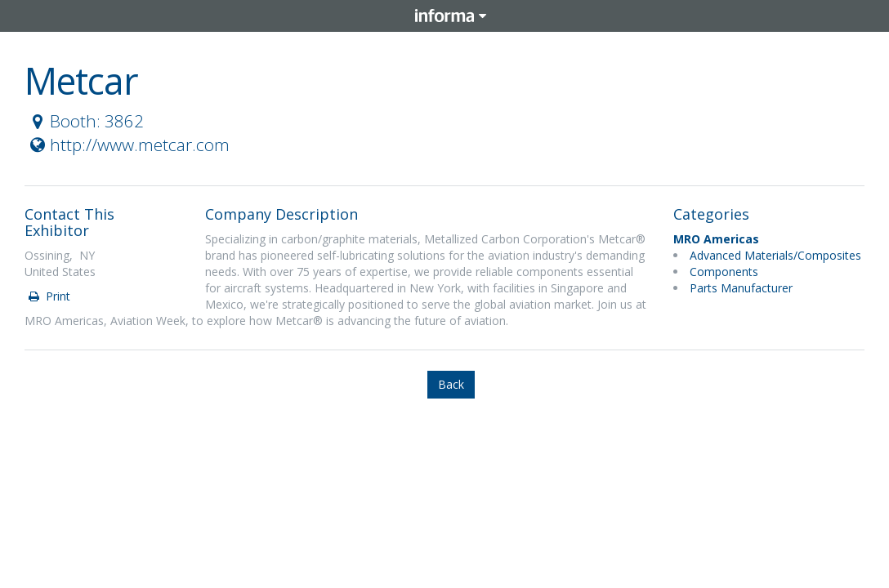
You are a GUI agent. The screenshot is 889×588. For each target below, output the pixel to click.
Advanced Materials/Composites (775, 255)
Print (48, 296)
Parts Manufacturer (741, 288)
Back (451, 384)
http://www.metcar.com (128, 145)
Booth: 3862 (85, 121)
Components (724, 272)
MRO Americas (716, 239)
